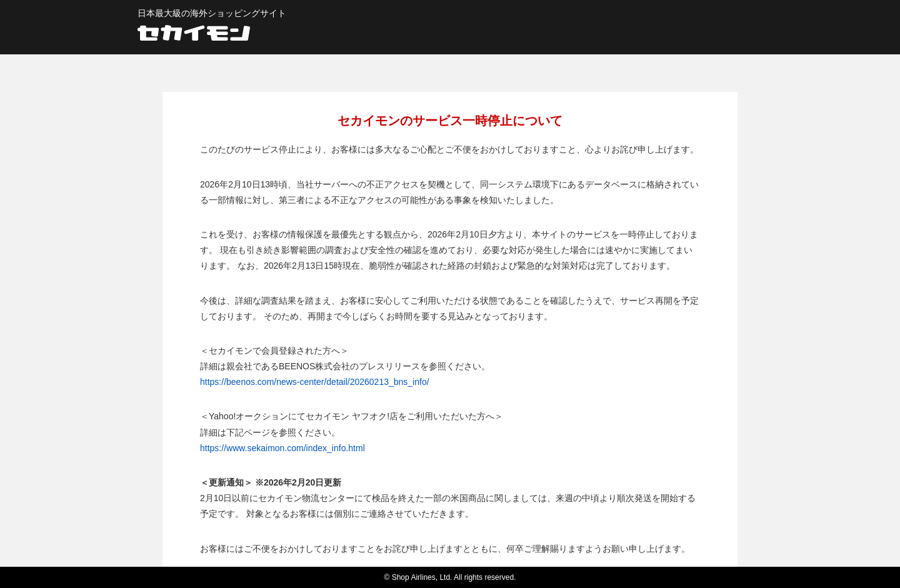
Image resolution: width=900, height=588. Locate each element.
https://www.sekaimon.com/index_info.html (282, 448)
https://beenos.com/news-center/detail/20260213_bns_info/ (315, 382)
